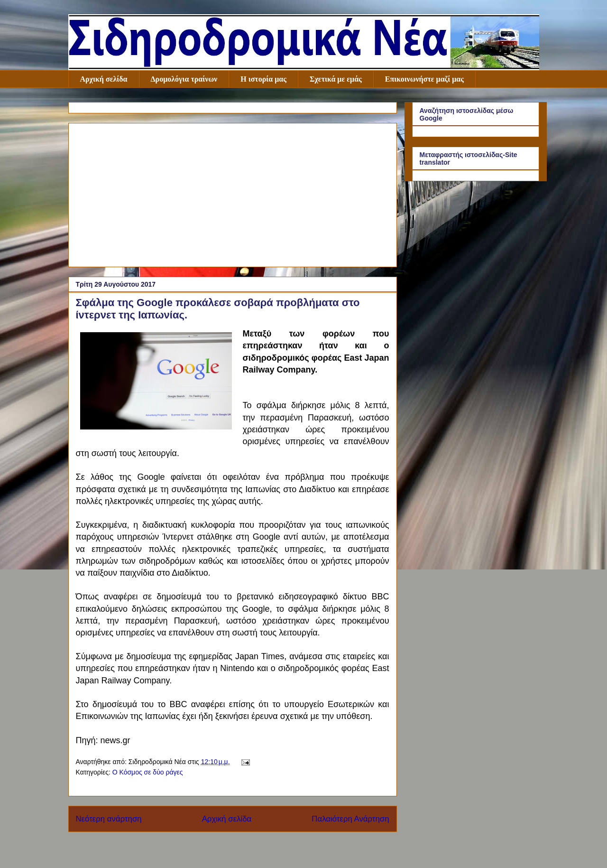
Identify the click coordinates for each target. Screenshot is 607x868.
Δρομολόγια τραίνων (184, 79)
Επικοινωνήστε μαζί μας (424, 79)
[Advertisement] (233, 193)
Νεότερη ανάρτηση (109, 819)
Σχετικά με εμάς (336, 79)
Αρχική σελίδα (104, 79)
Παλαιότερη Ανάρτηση (350, 819)
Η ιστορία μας (263, 79)
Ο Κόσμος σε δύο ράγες (148, 772)
